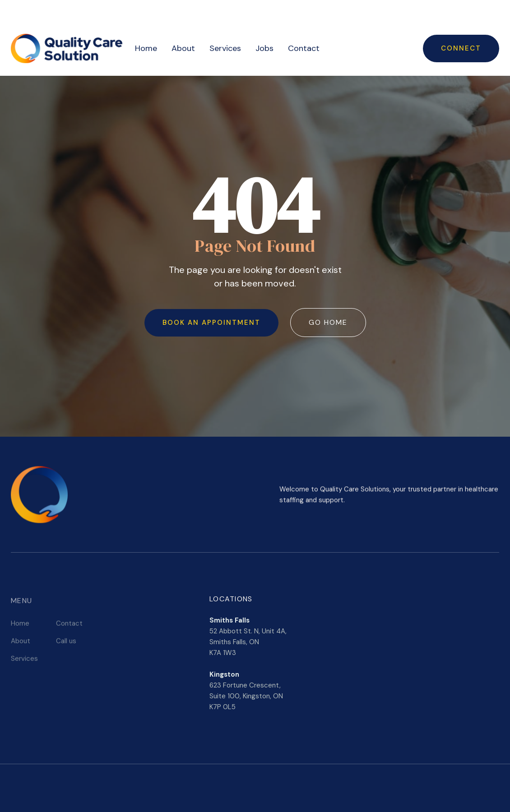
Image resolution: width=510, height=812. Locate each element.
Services (225, 48)
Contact (304, 48)
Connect (461, 48)
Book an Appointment (211, 323)
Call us (66, 643)
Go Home (328, 322)
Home (146, 48)
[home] (67, 48)
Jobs (264, 48)
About (183, 48)
